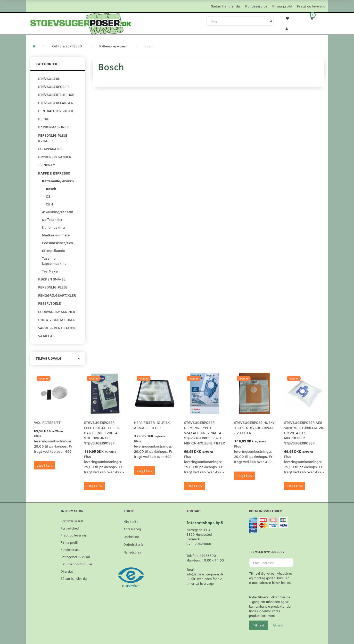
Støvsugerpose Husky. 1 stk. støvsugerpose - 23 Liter (255, 428)
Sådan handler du (225, 6)
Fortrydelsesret (72, 521)
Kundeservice (256, 6)
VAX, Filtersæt (47, 422)
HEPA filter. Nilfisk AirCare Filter (152, 425)
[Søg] (271, 21)
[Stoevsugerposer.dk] (81, 23)
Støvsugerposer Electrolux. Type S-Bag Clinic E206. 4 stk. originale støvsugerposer (102, 433)
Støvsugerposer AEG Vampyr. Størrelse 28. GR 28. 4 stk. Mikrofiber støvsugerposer (304, 433)
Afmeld (278, 625)
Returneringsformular (76, 564)
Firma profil (282, 6)
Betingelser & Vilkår (75, 557)
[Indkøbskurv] (315, 18)
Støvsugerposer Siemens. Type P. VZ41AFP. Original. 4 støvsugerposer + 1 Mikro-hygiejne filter (204, 433)
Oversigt (67, 571)
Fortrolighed (70, 528)
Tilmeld (259, 625)
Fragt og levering (311, 6)
